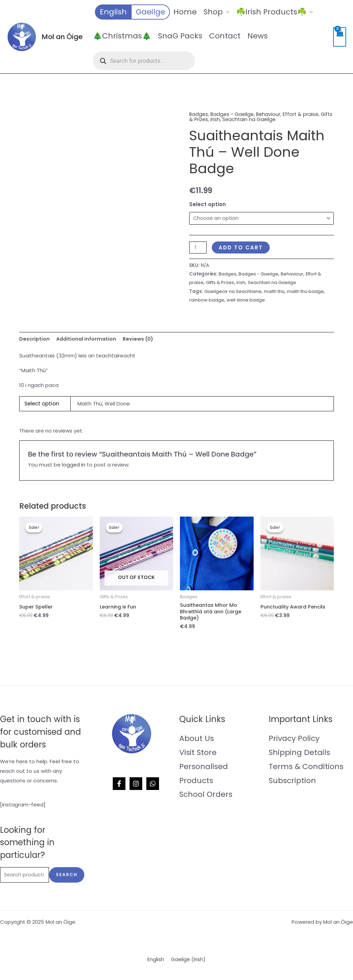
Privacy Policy (294, 740)
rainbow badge (225, 300)
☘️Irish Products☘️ (271, 12)
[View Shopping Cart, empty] (340, 37)
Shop (213, 12)
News (258, 36)
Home (185, 12)
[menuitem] (113, 12)
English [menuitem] (155, 962)
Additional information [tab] (88, 339)
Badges (199, 114)
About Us (197, 740)
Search (67, 877)
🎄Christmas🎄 (122, 36)
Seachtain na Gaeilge (265, 119)
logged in (74, 466)
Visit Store (198, 754)
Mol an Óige (62, 37)
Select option (208, 204)
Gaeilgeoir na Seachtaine (234, 292)
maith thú (277, 292)
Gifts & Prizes (206, 119)
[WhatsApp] (153, 786)
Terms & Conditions (306, 769)
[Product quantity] (198, 248)
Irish (230, 119)
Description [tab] (35, 339)
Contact (225, 36)
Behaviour (271, 114)
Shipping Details (299, 754)
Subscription (292, 783)
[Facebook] (119, 786)
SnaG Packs (180, 36)
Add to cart (242, 248)
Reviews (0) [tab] (142, 339)
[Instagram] (136, 786)
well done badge (264, 300)
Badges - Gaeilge (234, 114)
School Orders (206, 797)
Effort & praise (304, 114)
